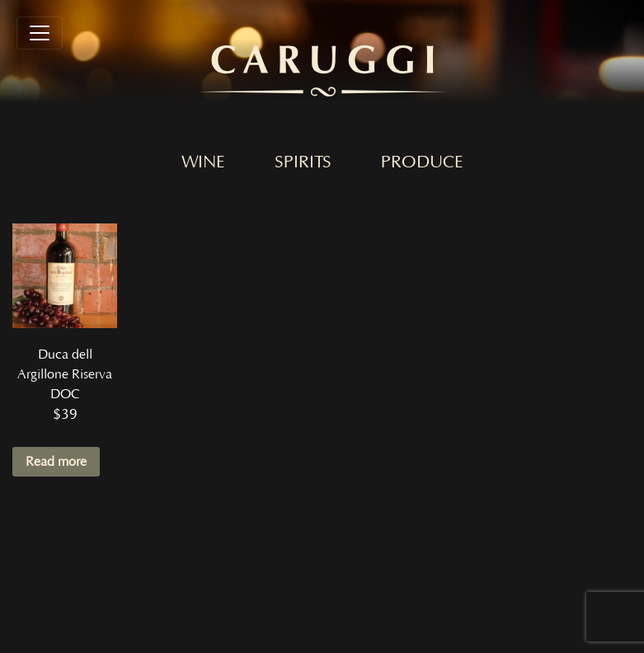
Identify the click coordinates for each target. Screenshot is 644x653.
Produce (422, 162)
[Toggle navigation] (40, 33)
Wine (203, 162)
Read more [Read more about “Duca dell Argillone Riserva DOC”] (56, 462)
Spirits (303, 162)
